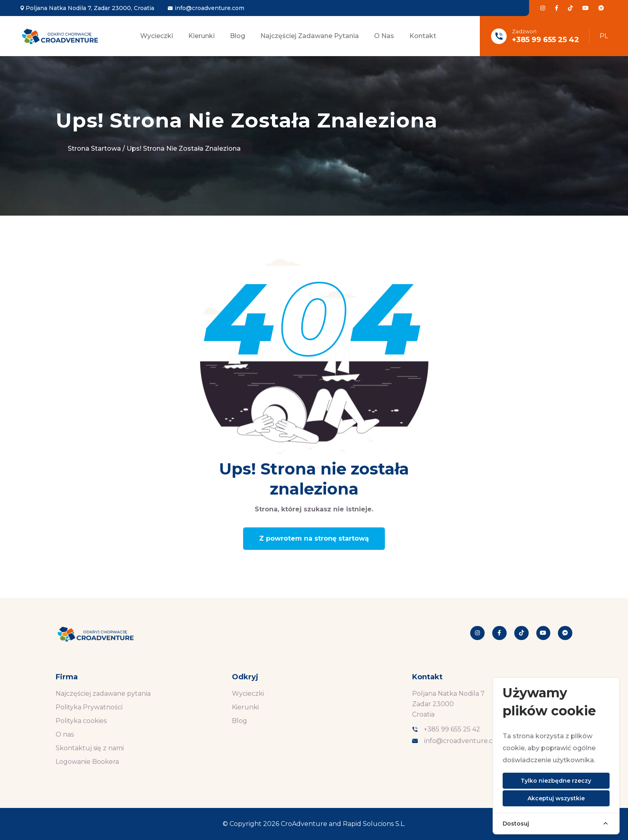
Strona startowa (94, 148)
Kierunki (201, 36)
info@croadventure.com (209, 8)
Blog (238, 36)
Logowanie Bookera (87, 762)
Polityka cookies (81, 721)
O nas (384, 36)
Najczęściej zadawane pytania (310, 36)
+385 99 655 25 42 (545, 40)
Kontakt (423, 36)
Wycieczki (157, 36)
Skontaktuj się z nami (90, 748)
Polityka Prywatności (89, 707)
